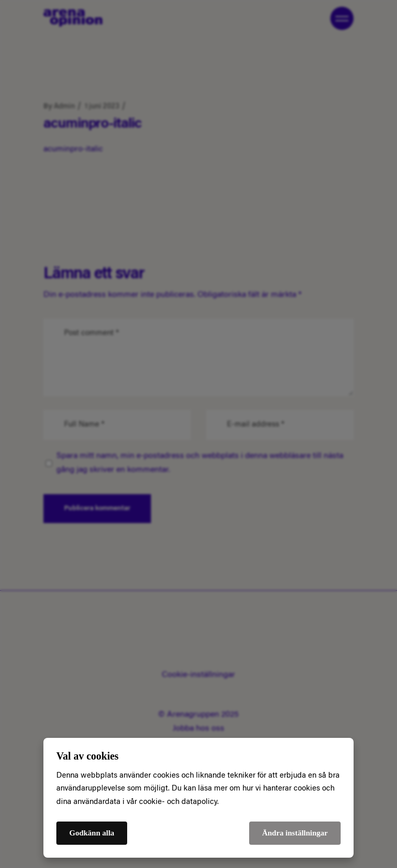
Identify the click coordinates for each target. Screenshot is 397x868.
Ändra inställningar (295, 833)
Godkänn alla (92, 833)
